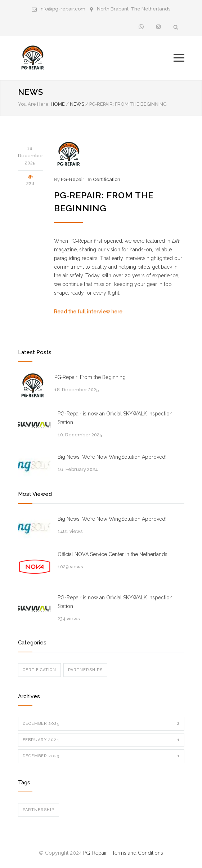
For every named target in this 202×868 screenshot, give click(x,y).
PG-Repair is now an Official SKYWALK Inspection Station (115, 418)
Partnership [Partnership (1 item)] (39, 810)
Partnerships (85, 670)
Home (58, 104)
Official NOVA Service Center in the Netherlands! (113, 554)
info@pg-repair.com (62, 9)
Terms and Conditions (138, 853)
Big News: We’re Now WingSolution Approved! (112, 457)
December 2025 (101, 724)
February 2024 (101, 740)
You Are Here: (34, 104)
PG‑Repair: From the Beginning (90, 377)
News (31, 92)
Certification (107, 179)
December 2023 (101, 756)
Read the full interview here (88, 312)
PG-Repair (73, 179)
